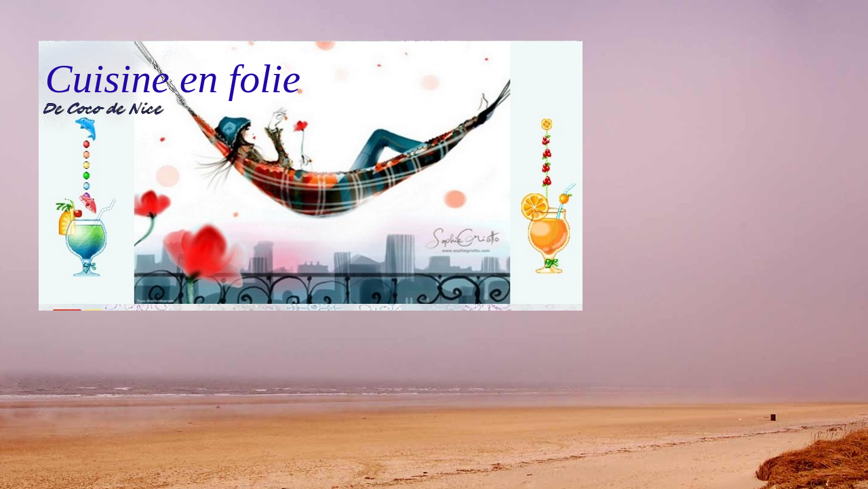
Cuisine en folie (173, 79)
